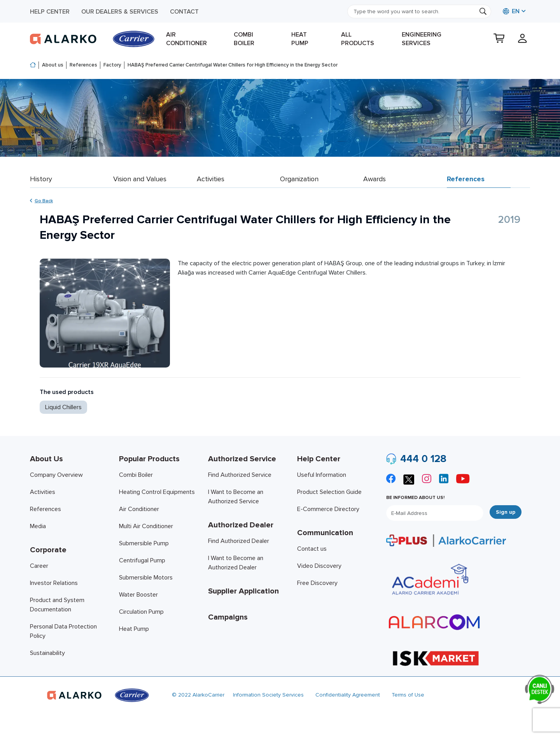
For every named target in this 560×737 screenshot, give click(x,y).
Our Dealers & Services (120, 12)
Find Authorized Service (240, 475)
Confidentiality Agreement (348, 695)
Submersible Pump (144, 543)
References (83, 65)
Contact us (312, 549)
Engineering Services (422, 39)
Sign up (506, 512)
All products (358, 39)
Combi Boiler (244, 39)
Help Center (50, 12)
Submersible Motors (146, 578)
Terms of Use (408, 695)
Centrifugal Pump (142, 560)
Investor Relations (54, 583)
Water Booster (138, 595)
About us (53, 65)
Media (38, 526)
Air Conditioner (186, 39)
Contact (184, 12)
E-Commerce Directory (328, 509)
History (41, 179)
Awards (374, 179)
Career (39, 566)
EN (511, 11)
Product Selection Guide (329, 492)
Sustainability (47, 653)
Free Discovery (317, 583)
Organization (299, 179)
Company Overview (56, 475)
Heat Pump (300, 39)
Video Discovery (319, 566)
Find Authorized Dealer (239, 541)
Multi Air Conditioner (146, 526)
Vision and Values (140, 179)
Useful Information (322, 475)
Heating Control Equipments (157, 492)
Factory (112, 65)
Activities (211, 179)
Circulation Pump (141, 612)
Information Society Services (268, 695)
